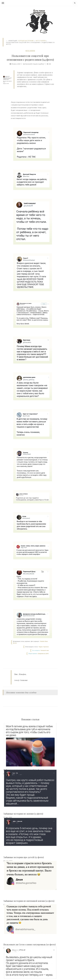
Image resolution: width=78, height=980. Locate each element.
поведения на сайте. (43, 654)
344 (50, 64)
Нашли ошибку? (38, 64)
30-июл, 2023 (16, 64)
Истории (22, 674)
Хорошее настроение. (26, 41)
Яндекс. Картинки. (44, 647)
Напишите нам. (45, 650)
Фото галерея (41, 41)
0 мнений (28, 64)
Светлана (24, 680)
